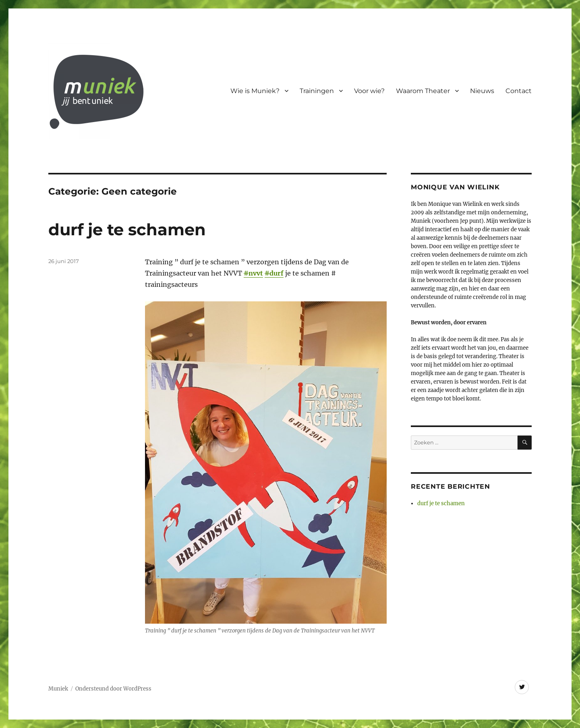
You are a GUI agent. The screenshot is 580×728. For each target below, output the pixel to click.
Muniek (58, 689)
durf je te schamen (127, 229)
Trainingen (317, 91)
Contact (519, 91)
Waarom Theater (423, 91)
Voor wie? (369, 91)
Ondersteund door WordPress (113, 689)
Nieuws (482, 91)
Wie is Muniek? (255, 91)
